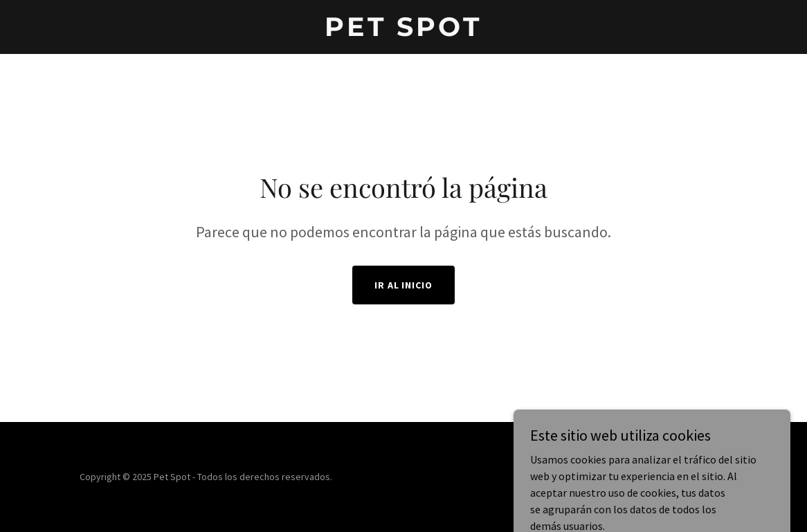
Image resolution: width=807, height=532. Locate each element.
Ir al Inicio (404, 285)
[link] (404, 32)
